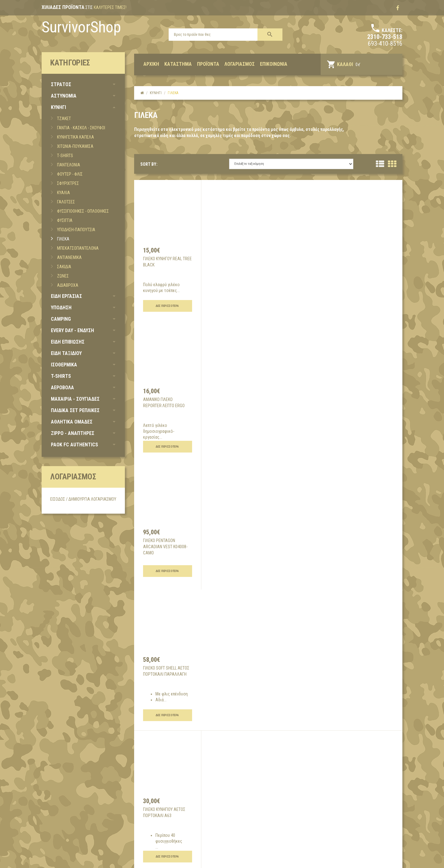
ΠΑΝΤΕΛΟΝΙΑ (69, 165)
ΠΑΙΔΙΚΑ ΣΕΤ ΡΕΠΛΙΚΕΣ (75, 410)
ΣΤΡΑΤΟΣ (61, 84)
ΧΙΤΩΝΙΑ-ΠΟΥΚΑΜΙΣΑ (75, 146)
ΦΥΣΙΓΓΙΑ (65, 220)
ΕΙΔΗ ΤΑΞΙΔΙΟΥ (66, 353)
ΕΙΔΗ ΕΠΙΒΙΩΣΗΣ (68, 342)
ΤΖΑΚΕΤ (64, 119)
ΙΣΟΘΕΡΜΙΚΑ (64, 365)
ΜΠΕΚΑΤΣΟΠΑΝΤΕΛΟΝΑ (78, 248)
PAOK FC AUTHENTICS (74, 445)
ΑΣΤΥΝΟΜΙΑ (64, 96)
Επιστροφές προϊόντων (188, 821)
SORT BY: (149, 164)
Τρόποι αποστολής (184, 803)
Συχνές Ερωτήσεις (183, 830)
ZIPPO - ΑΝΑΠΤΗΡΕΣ (73, 433)
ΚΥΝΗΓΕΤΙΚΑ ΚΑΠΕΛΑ (76, 137)
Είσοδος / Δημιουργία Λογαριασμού (83, 499)
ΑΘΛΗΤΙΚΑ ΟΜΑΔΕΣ (72, 422)
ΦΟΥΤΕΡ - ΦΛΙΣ (70, 174)
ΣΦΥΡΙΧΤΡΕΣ (68, 183)
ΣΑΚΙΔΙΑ (64, 267)
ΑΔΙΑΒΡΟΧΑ (68, 285)
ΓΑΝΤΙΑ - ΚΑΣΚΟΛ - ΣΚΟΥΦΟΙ (81, 128)
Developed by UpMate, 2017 (62, 860)
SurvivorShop (81, 27)
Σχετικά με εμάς (62, 793)
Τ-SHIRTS (65, 156)
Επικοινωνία (57, 803)
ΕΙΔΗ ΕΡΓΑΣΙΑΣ (66, 296)
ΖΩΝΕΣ (63, 276)
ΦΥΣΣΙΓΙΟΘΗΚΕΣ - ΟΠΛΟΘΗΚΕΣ (83, 211)
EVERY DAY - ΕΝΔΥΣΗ (72, 330)
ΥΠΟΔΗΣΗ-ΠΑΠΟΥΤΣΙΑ (76, 230)
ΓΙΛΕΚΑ (63, 239)
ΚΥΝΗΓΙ (58, 107)
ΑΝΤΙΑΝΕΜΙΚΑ (69, 257)
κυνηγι (156, 93)
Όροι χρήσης (178, 793)
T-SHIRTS (61, 376)
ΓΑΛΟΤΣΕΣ (66, 202)
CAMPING (61, 319)
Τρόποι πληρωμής (183, 812)
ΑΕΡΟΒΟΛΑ (62, 388)
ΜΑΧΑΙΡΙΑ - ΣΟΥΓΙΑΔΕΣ (75, 399)
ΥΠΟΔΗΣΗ (61, 308)
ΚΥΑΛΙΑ (64, 193)
